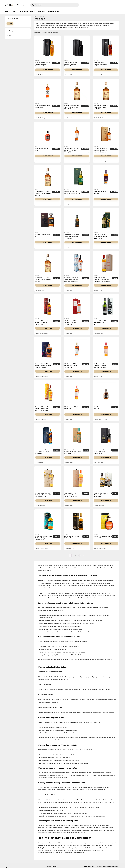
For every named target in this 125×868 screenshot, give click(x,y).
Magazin (8, 11)
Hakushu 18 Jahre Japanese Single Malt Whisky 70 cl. (100, 236)
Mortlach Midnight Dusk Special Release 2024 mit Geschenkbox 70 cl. (43, 366)
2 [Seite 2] (73, 556)
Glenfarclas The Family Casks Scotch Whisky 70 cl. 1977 (72, 107)
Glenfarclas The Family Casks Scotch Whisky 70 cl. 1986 (43, 193)
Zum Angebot (48, 70)
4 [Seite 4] (78, 556)
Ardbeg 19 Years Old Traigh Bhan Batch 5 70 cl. (101, 323)
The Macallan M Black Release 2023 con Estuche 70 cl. (71, 64)
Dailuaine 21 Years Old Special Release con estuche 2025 (42, 323)
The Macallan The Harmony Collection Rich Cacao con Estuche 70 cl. (102, 279)
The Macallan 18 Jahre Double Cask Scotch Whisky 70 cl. (72, 366)
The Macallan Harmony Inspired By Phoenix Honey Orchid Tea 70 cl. (73, 452)
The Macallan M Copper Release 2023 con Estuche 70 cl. (43, 64)
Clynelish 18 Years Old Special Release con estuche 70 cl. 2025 (42, 409)
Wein (15, 11)
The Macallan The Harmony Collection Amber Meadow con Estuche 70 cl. (71, 496)
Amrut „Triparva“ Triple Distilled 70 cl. (72, 537)
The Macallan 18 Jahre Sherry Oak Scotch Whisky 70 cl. (72, 323)
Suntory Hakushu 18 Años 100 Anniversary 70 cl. (72, 193)
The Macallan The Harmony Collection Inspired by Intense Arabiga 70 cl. (100, 366)
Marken (33, 11)
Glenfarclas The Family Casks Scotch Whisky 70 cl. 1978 (101, 107)
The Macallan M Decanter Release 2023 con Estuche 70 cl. (101, 64)
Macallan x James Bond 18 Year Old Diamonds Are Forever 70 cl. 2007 (72, 279)
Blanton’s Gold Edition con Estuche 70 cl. (102, 537)
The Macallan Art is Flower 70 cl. (100, 192)
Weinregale (24, 11)
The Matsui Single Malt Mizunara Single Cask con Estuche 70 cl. (102, 495)
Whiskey (10, 35)
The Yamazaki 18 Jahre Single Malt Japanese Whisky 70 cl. (72, 236)
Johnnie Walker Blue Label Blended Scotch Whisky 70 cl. (42, 452)
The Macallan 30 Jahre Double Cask (42, 106)
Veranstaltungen (53, 11)
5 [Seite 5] (81, 556)
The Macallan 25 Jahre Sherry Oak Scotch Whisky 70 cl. (72, 150)
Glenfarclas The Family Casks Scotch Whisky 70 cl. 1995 (43, 279)
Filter (10, 24)
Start (36, 16)
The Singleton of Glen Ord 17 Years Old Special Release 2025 (43, 538)
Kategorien (42, 11)
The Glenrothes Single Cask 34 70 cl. (42, 149)
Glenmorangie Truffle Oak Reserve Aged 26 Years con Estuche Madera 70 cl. (100, 151)
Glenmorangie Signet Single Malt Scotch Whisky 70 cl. (100, 452)
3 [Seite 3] (76, 556)
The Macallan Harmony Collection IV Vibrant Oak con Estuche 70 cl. (43, 495)
